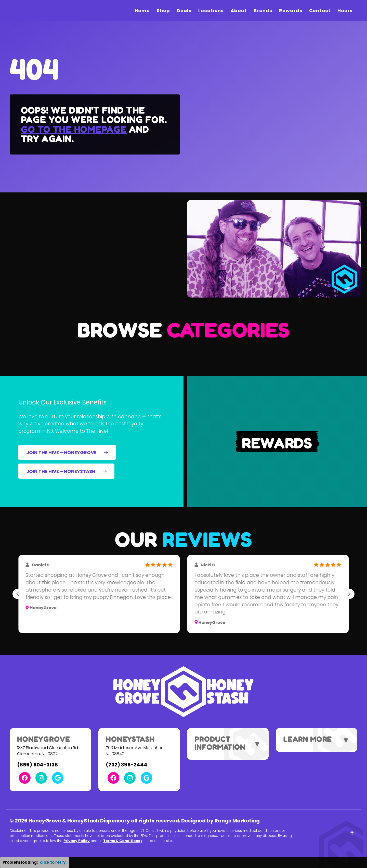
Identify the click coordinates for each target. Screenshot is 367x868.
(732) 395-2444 (127, 765)
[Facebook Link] (25, 778)
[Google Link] (58, 778)
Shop (163, 11)
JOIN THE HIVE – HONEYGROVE (67, 452)
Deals (184, 11)
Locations (211, 11)
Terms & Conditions (122, 841)
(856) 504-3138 (37, 765)
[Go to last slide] (18, 594)
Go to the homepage (74, 129)
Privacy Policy (77, 841)
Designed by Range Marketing (220, 821)
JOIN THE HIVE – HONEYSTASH (67, 471)
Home (142, 11)
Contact (320, 11)
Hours (345, 11)
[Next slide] (349, 594)
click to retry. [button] (53, 862)
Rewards (291, 11)
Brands (263, 11)
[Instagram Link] (41, 778)
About (239, 11)
